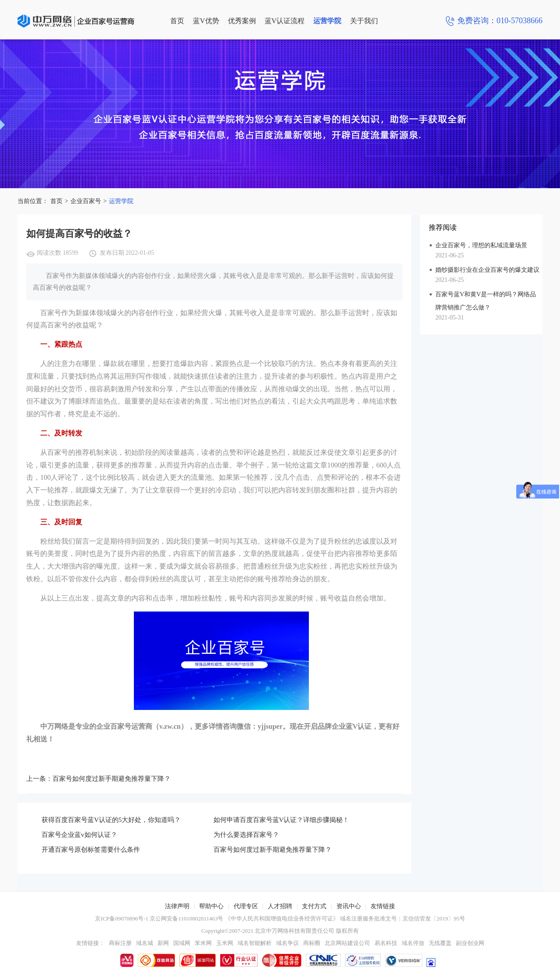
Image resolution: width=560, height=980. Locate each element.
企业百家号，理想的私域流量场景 (481, 245)
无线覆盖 (440, 943)
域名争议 (287, 943)
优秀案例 (242, 21)
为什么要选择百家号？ (246, 835)
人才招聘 (280, 906)
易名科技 (386, 943)
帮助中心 (211, 906)
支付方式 (314, 906)
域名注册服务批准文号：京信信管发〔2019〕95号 (402, 919)
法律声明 (177, 906)
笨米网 (203, 943)
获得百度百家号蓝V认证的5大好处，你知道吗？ (111, 820)
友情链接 (383, 906)
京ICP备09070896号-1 (122, 919)
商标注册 (120, 943)
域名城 (145, 943)
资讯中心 (349, 906)
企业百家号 (86, 201)
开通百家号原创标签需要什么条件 (91, 850)
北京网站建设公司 (347, 943)
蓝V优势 (206, 21)
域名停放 (413, 943)
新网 (163, 943)
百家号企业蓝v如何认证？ (79, 835)
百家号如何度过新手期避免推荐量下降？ (273, 850)
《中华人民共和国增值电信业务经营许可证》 (282, 919)
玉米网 (225, 943)
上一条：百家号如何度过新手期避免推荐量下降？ (98, 779)
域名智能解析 (255, 943)
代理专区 (246, 906)
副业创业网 (470, 943)
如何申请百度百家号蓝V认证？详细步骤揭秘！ (282, 820)
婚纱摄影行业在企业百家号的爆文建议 (487, 270)
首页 (177, 21)
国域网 (182, 943)
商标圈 (312, 943)
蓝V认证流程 (285, 21)
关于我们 (364, 21)
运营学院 (327, 21)
